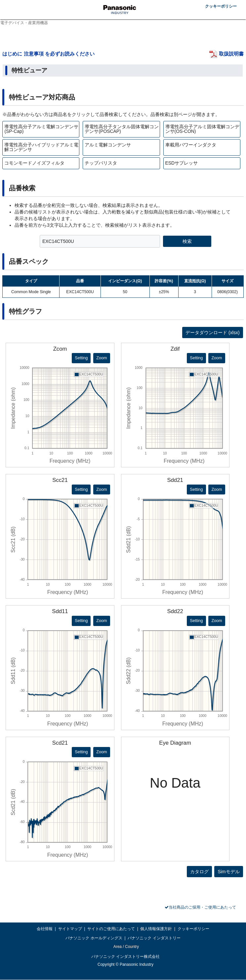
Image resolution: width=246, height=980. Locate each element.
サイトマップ (70, 929)
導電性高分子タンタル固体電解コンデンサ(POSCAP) (122, 129)
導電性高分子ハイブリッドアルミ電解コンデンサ (41, 147)
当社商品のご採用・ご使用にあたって (202, 907)
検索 (187, 241)
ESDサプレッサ (182, 163)
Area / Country (126, 947)
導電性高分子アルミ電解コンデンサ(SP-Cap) (41, 129)
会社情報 (45, 929)
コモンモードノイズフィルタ (34, 163)
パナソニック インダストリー (154, 938)
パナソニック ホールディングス (94, 938)
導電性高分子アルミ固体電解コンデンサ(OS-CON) (202, 129)
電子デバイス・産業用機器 (24, 23)
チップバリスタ (101, 163)
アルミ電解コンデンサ (108, 145)
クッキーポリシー (221, 6)
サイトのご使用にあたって (111, 929)
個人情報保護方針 (156, 929)
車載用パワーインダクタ (191, 145)
